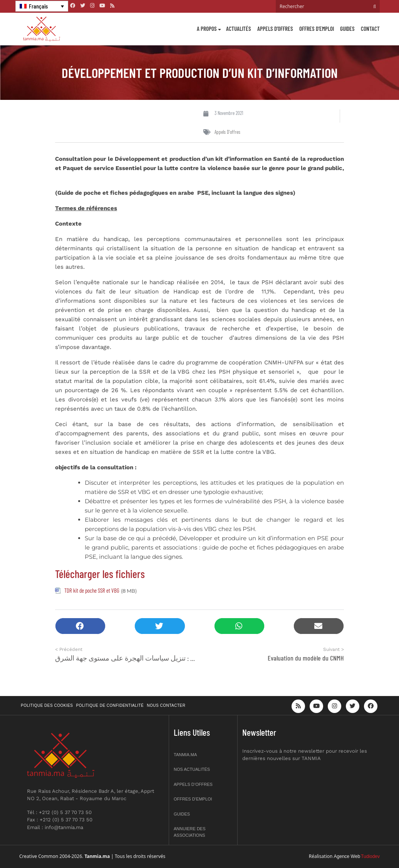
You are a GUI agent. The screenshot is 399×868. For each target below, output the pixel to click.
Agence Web (347, 856)
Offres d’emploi (317, 29)
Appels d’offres (275, 29)
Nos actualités (192, 769)
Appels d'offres (227, 132)
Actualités (239, 29)
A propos (207, 29)
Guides (347, 29)
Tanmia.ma (185, 755)
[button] (80, 626)
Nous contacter (166, 705)
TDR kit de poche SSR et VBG (92, 590)
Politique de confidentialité (110, 705)
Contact (370, 29)
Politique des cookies (47, 705)
